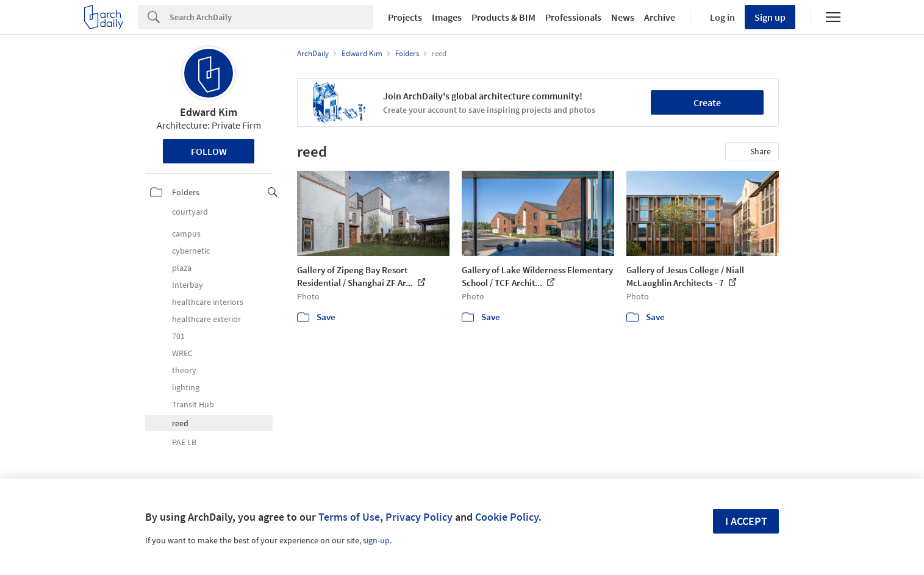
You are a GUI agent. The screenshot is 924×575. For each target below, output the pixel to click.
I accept (746, 521)
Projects (405, 17)
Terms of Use (349, 517)
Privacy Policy (419, 517)
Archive (660, 17)
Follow (209, 151)
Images (447, 17)
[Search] (271, 17)
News (623, 17)
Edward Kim (209, 112)
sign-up (376, 540)
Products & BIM (503, 17)
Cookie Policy (507, 517)
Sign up (770, 17)
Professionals (573, 17)
